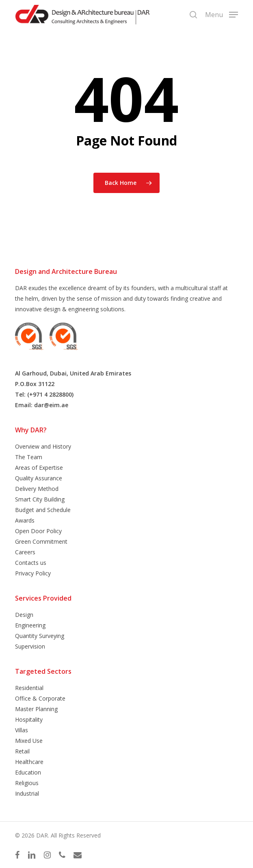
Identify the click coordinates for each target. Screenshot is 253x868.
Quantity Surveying (40, 636)
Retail (22, 751)
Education (28, 772)
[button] (222, 14)
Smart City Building (40, 499)
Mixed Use (29, 741)
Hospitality (29, 719)
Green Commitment (41, 541)
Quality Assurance (39, 478)
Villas (22, 730)
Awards (25, 520)
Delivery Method (37, 489)
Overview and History (43, 446)
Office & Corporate (40, 698)
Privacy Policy (33, 573)
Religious (27, 783)
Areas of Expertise (39, 468)
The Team (29, 457)
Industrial (27, 793)
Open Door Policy (38, 531)
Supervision (30, 646)
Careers (25, 552)
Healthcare (29, 762)
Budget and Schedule (43, 510)
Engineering (30, 625)
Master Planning (36, 709)
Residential (29, 688)
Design (24, 615)
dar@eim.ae (51, 405)
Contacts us (31, 563)
